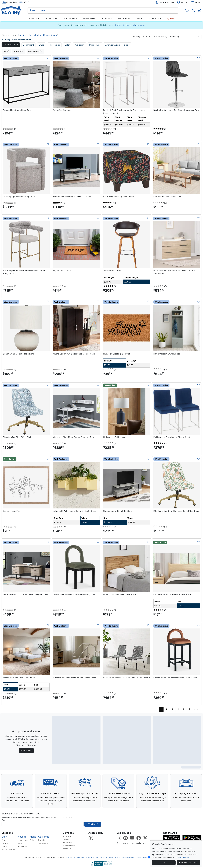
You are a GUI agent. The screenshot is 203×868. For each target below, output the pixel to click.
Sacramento (44, 843)
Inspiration (124, 19)
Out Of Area (9, 2)
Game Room (26, 39)
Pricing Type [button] (95, 45)
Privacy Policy (184, 857)
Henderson (23, 840)
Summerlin (22, 846)
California (44, 837)
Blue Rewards (69, 846)
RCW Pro (67, 836)
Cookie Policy (141, 857)
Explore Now (26, 751)
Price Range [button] (54, 45)
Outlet (140, 19)
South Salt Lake (9, 850)
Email (4, 820)
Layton (5, 843)
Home (68, 857)
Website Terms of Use (92, 857)
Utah (4, 837)
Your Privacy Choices (188, 863)
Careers (66, 839)
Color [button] (67, 45)
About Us (67, 849)
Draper (5, 840)
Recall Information (77, 857)
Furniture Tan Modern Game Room (37, 35)
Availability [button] (79, 45)
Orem (4, 846)
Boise (32, 840)
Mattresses (89, 19)
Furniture (34, 19)
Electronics (70, 19)
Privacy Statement (114, 857)
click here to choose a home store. (129, 25)
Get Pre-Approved (165, 2)
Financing (67, 843)
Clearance (155, 19)
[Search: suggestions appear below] (103, 10)
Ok (164, 863)
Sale (171, 19)
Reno (20, 843)
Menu (195, 2)
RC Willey (6, 39)
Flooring (107, 19)
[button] (11, 45)
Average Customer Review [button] (117, 45)
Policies (104, 857)
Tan (6, 51)
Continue (93, 824)
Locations (7, 833)
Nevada (22, 837)
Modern (16, 39)
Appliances (51, 19)
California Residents (128, 857)
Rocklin (42, 840)
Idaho (33, 837)
